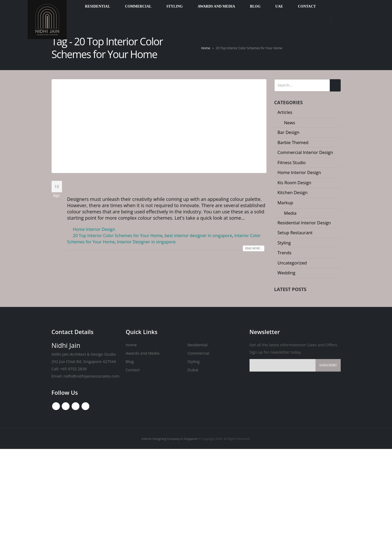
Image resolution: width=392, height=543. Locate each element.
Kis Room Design (295, 183)
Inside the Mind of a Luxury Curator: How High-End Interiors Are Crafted (312, 363)
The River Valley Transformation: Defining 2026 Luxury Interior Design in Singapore (306, 306)
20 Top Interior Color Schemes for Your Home (150, 186)
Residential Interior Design (305, 223)
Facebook (56, 500)
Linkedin (86, 500)
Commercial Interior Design (306, 152)
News (290, 123)
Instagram (76, 500)
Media (291, 213)
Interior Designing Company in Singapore (169, 533)
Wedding (287, 273)
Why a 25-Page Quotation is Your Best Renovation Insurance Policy (313, 335)
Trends (285, 253)
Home (206, 48)
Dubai (193, 464)
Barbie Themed (294, 142)
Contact (133, 464)
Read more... (253, 255)
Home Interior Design (95, 236)
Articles (286, 112)
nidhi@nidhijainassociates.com (89, 470)
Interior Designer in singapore (159, 248)
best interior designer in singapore (200, 242)
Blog (130, 455)
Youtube (66, 500)
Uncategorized (293, 263)
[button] (305, 384)
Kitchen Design (293, 192)
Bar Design (289, 132)
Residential (197, 439)
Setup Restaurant (295, 233)
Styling (285, 243)
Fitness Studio (292, 162)
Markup (286, 203)
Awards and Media (142, 447)
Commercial (198, 447)
